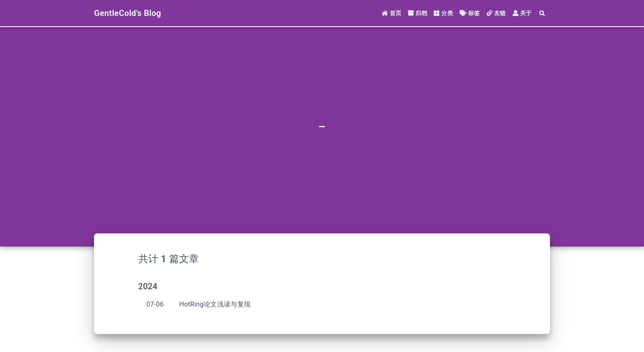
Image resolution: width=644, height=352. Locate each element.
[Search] (542, 13)
